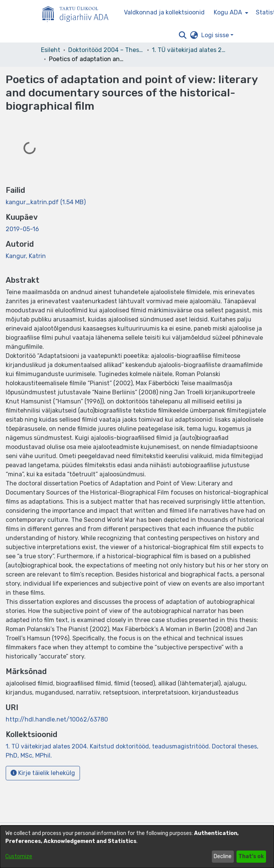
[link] (46, 202)
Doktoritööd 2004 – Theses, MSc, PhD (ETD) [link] (106, 50)
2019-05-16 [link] (22, 229)
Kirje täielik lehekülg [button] (43, 773)
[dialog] (137, 847)
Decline (223, 856)
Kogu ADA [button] (228, 12)
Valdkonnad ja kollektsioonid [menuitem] (164, 12)
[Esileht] (78, 13)
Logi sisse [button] (216, 35)
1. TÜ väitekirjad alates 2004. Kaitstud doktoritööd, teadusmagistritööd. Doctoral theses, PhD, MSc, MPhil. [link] (190, 50)
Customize (19, 856)
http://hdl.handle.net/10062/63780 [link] (57, 719)
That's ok (251, 856)
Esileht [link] (51, 50)
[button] (183, 35)
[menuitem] (230, 13)
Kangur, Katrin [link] (26, 256)
